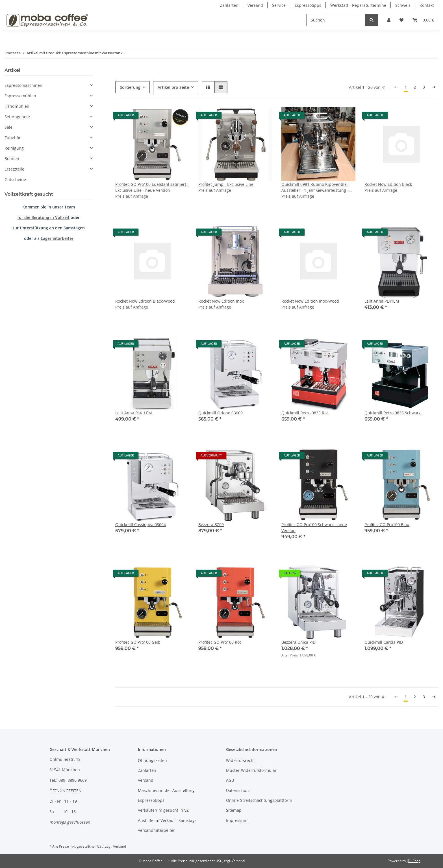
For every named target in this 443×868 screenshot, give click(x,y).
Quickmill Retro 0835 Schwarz (393, 413)
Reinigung (14, 148)
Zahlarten (229, 5)
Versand (255, 5)
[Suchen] (336, 20)
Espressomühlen (20, 96)
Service (279, 5)
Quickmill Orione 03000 (221, 413)
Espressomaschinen (23, 85)
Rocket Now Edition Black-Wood (145, 301)
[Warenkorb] (423, 20)
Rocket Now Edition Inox (221, 301)
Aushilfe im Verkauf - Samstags (167, 820)
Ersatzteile (14, 169)
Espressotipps (308, 5)
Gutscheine (15, 179)
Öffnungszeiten (152, 760)
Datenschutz (238, 790)
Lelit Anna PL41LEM (134, 413)
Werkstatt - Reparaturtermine (358, 5)
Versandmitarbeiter (156, 830)
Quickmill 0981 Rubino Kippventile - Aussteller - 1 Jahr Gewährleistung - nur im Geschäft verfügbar (315, 187)
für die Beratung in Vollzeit (44, 217)
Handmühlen (17, 106)
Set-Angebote (17, 117)
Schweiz (403, 5)
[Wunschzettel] (401, 20)
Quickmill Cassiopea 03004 (141, 525)
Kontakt (427, 5)
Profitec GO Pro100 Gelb (138, 642)
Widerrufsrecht (240, 760)
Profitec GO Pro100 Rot (220, 642)
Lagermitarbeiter (57, 238)
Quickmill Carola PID (384, 642)
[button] (389, 20)
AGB (230, 780)
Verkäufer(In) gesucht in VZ (163, 810)
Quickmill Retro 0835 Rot (305, 413)
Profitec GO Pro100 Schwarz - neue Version (314, 527)
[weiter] (433, 87)
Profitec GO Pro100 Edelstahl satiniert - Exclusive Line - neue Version (152, 187)
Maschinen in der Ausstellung (166, 790)
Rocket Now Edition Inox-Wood (310, 301)
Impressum (237, 820)
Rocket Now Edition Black (388, 184)
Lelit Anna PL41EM (382, 301)
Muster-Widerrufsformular (251, 770)
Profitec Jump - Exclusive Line (226, 184)
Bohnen (12, 159)
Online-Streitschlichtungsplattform (259, 800)
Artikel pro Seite (173, 87)
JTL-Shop (414, 861)
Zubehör (13, 138)
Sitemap (234, 810)
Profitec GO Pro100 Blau (387, 525)
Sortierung (130, 87)
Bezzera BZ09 (211, 525)
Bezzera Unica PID (298, 642)
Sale (8, 127)
